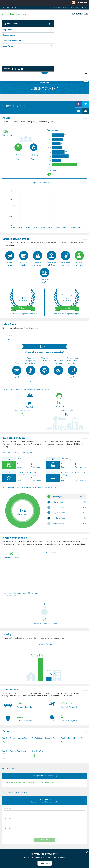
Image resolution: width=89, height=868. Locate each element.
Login (85, 8)
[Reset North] (86, 81)
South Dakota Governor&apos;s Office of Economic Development (30, 782)
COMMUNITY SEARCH (80, 14)
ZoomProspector (14, 14)
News (59, 8)
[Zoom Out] (86, 77)
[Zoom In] (86, 74)
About (53, 8)
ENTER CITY (45, 811)
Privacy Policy (75, 8)
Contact (66, 8)
